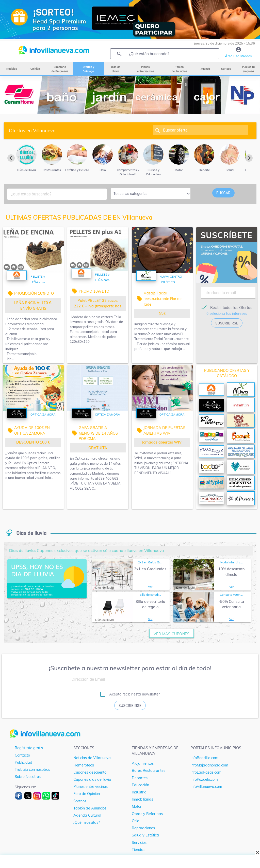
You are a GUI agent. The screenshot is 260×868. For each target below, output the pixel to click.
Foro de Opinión (87, 794)
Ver (150, 587)
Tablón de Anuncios (90, 808)
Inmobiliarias (142, 799)
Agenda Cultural (87, 815)
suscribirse (227, 323)
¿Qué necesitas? (87, 822)
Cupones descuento (90, 772)
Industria (139, 792)
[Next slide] (249, 158)
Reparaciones (143, 828)
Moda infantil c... (231, 562)
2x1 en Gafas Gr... (150, 562)
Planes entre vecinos (91, 786)
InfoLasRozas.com (206, 772)
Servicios (139, 842)
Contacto (22, 755)
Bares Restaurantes (149, 770)
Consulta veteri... (231, 595)
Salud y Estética (145, 835)
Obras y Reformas (147, 814)
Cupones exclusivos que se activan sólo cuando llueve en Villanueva (87, 550)
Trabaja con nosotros (32, 769)
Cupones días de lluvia (92, 779)
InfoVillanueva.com (206, 786)
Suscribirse (130, 706)
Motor (137, 806)
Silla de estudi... (150, 595)
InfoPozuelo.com (204, 779)
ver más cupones (172, 634)
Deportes (140, 778)
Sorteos (80, 801)
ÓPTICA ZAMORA (43, 414)
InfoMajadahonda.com (209, 765)
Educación (140, 785)
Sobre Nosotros (28, 777)
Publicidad (23, 762)
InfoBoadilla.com (204, 758)
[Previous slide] (11, 158)
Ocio (135, 821)
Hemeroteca (84, 765)
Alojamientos (143, 763)
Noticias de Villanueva (92, 758)
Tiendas (139, 850)
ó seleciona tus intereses (227, 313)
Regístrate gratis (29, 748)
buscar (223, 193)
